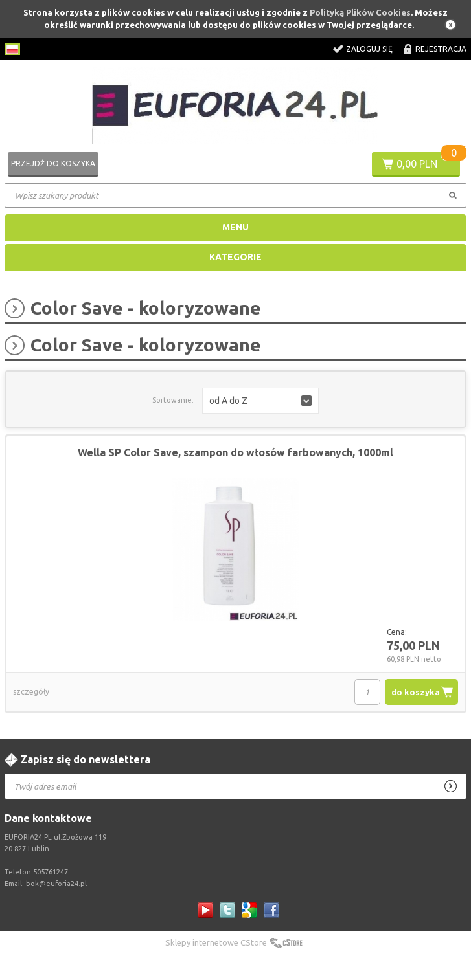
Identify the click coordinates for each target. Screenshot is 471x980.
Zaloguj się (369, 49)
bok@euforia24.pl (56, 884)
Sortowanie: (173, 400)
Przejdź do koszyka (53, 163)
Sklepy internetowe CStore (216, 942)
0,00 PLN (417, 164)
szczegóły (31, 692)
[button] (260, 401)
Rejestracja (441, 49)
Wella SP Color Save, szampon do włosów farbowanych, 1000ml (235, 452)
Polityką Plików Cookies (360, 12)
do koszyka (416, 692)
